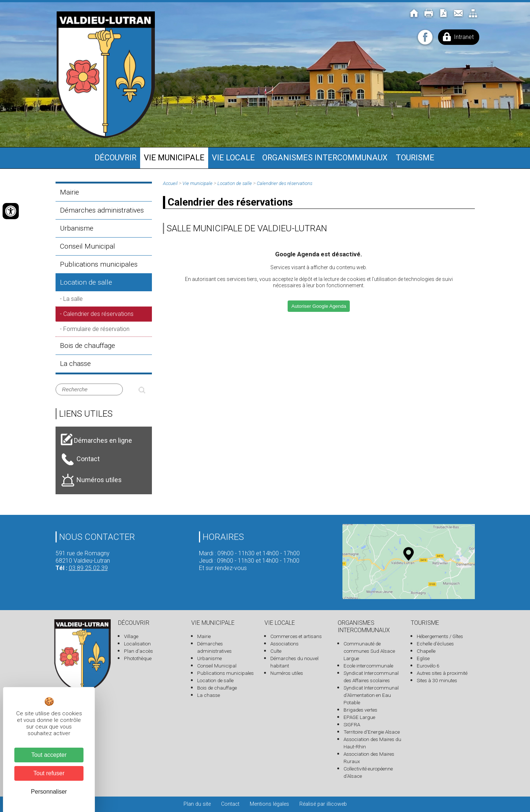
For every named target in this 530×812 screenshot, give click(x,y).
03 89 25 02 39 (88, 568)
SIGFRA (352, 724)
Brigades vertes (360, 710)
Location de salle (86, 282)
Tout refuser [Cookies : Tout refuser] (49, 773)
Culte (276, 651)
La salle (73, 299)
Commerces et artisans (296, 636)
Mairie (70, 192)
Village (131, 636)
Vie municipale (174, 158)
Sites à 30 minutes (437, 680)
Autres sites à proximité (442, 673)
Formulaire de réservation (96, 329)
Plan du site (197, 804)
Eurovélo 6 (428, 666)
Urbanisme (77, 228)
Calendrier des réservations (98, 314)
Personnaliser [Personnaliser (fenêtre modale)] (49, 792)
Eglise (423, 658)
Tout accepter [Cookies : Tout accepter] (49, 755)
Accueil (170, 183)
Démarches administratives (102, 210)
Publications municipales (99, 264)
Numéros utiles (287, 673)
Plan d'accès (138, 651)
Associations (284, 644)
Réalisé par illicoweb (323, 804)
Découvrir (115, 158)
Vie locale (233, 158)
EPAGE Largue (359, 717)
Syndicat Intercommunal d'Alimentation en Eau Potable (371, 695)
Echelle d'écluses (435, 644)
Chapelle (426, 651)
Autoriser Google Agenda (319, 306)
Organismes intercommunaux (325, 158)
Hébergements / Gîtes (440, 636)
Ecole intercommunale (368, 666)
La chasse (75, 364)
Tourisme (415, 158)
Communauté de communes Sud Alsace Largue (369, 651)
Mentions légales (269, 804)
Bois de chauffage (88, 346)
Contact (230, 804)
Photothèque (138, 658)
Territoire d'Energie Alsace (372, 732)
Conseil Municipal (88, 246)
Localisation (137, 644)
